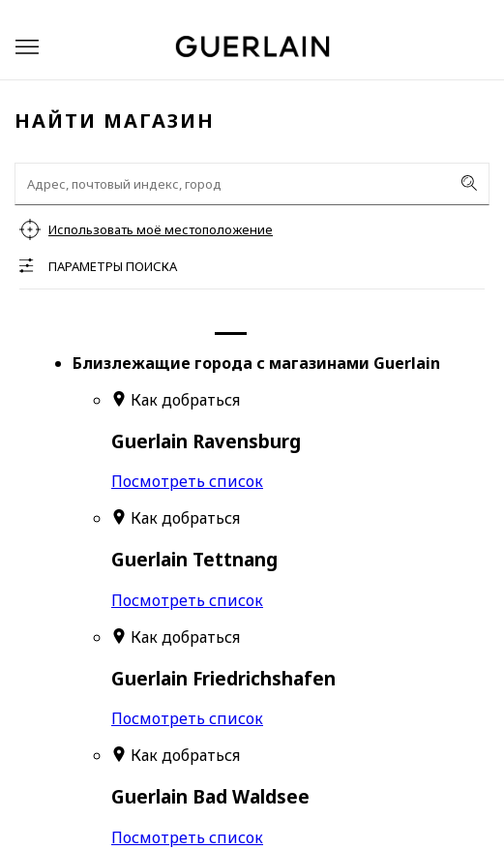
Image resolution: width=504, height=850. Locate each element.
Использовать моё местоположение (161, 229)
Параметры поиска (113, 266)
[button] (27, 47)
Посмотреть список (187, 481)
